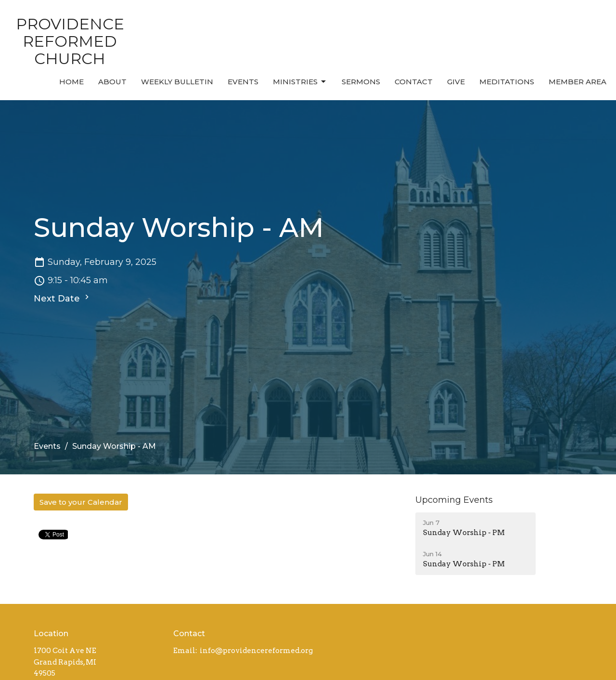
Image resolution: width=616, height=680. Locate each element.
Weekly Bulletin (177, 82)
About (112, 82)
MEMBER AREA (577, 82)
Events (243, 82)
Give (456, 82)
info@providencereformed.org (256, 651)
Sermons (361, 82)
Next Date (63, 298)
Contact (414, 82)
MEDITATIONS (507, 82)
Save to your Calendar (81, 502)
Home (71, 82)
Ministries (300, 82)
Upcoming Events (454, 500)
